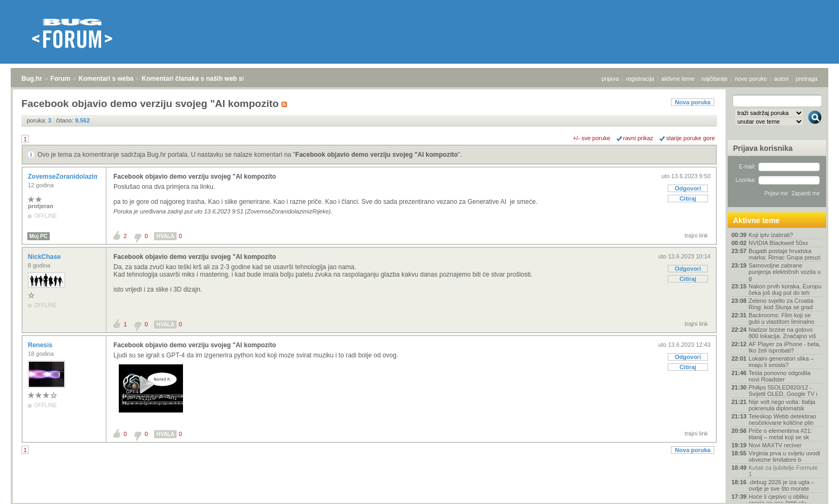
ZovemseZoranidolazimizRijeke (76, 177)
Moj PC (39, 236)
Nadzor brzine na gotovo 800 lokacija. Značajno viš (782, 333)
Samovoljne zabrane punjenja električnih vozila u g (785, 272)
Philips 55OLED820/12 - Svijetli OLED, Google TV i (783, 391)
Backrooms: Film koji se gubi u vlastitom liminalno (781, 318)
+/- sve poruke (592, 138)
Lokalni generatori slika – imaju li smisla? (781, 362)
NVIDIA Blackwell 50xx (778, 243)
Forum (60, 79)
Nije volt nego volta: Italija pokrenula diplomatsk (782, 405)
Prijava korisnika (763, 148)
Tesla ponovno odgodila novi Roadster (780, 376)
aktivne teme (678, 79)
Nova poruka (693, 102)
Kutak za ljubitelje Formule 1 (783, 471)
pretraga (807, 79)
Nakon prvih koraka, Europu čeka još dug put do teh (785, 289)
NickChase (45, 257)
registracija (640, 79)
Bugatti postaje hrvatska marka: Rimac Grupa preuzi (785, 254)
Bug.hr (32, 79)
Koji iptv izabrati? (771, 235)
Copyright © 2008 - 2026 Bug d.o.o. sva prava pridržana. (419, 501)
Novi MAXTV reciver (775, 445)
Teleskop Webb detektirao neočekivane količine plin (782, 419)
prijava (610, 79)
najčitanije (715, 79)
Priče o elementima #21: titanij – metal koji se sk (780, 434)
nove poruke (751, 79)
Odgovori (688, 188)
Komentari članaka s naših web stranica (203, 79)
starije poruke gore (691, 138)
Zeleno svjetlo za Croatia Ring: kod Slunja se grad (781, 304)
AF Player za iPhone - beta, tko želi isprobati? (785, 347)
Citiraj (688, 198)
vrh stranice (810, 488)
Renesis (41, 345)
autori (782, 79)
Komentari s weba (106, 79)
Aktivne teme (756, 220)
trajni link (696, 235)
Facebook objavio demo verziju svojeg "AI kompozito (377, 155)
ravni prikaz (638, 138)
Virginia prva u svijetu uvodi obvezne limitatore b (784, 456)
